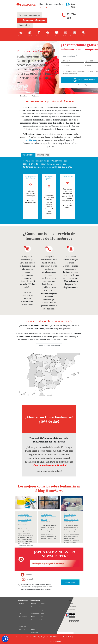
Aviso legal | (19, 642)
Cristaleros (42, 613)
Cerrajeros (42, 610)
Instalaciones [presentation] (43, 155)
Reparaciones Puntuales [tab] (34, 20)
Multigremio (22, 620)
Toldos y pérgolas (43, 607)
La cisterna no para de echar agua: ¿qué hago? (71, 517)
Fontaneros (35, 96)
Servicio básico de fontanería (30, 177)
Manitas (33, 617)
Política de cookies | (32, 642)
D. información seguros (23, 630)
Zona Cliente (70, 603)
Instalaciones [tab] (25, 25)
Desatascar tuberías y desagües (49, 178)
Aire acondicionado (23, 617)
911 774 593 (71, 16)
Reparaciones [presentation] (28, 155)
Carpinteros (42, 604)
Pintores (41, 617)
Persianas (33, 620)
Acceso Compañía (71, 609)
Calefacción (34, 607)
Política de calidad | (47, 642)
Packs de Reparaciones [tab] (30, 15)
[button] (5, 639)
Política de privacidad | (25, 642)
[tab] (28, 155)
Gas (20, 613)
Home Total (21, 623)
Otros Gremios (42, 623)
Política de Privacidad (70, 74)
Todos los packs (22, 626)
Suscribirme (70, 582)
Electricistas (34, 604)
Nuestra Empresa (35, 632)
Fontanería (21, 604)
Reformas (42, 620)
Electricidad (22, 607)
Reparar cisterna (68, 176)
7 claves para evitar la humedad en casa (49, 517)
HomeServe (24, 96)
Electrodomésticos (23, 610)
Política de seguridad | (39, 642)
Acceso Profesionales (72, 606)
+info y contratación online (49, 471)
